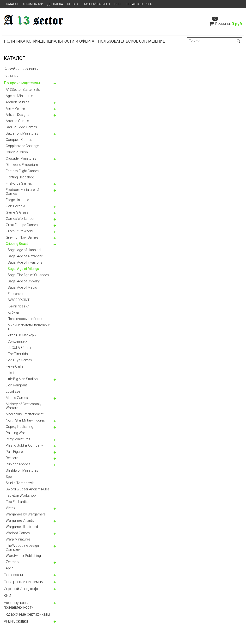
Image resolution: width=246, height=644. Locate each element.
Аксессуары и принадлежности (19, 605)
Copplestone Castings (22, 146)
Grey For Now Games (22, 237)
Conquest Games (19, 140)
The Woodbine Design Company (22, 547)
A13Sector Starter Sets (23, 90)
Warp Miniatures (18, 539)
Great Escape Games (22, 225)
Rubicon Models (18, 464)
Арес (10, 568)
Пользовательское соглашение (131, 41)
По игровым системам (24, 582)
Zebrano (12, 562)
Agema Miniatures (19, 96)
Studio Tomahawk (20, 483)
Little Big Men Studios (22, 379)
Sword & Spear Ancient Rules (28, 489)
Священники (18, 341)
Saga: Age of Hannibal (24, 250)
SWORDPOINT (19, 300)
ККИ (7, 596)
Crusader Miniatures (21, 158)
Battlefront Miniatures (22, 133)
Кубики (13, 312)
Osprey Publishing (19, 427)
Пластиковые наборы (25, 319)
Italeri (10, 373)
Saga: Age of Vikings (23, 269)
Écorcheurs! (17, 294)
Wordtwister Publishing (23, 556)
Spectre (12, 477)
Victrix (10, 508)
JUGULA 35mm (19, 348)
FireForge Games (19, 183)
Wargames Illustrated (22, 527)
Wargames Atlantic (20, 520)
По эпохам (13, 575)
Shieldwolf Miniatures (22, 470)
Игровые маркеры (22, 335)
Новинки (11, 76)
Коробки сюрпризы (21, 69)
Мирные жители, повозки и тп (29, 327)
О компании (33, 4)
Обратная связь (139, 4)
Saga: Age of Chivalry (24, 281)
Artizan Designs (18, 115)
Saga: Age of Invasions (25, 262)
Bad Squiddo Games (21, 127)
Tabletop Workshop (21, 495)
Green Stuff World (19, 231)
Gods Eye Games (19, 360)
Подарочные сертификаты (27, 614)
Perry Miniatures (18, 439)
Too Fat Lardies (18, 502)
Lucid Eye (13, 391)
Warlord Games (18, 533)
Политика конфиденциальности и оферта (49, 41)
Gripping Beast (17, 244)
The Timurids (18, 354)
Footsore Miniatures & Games (23, 192)
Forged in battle (17, 200)
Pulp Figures (15, 452)
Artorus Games (17, 121)
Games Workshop (20, 219)
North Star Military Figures (25, 420)
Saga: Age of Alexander (25, 256)
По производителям (22, 83)
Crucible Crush (17, 152)
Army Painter (15, 108)
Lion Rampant (16, 385)
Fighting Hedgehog (20, 177)
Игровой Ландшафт (21, 589)
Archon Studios (18, 102)
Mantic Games (17, 398)
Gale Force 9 (15, 206)
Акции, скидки (16, 621)
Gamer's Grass (17, 212)
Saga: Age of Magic (22, 287)
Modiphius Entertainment (25, 414)
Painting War (15, 433)
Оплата (73, 4)
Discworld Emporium (22, 165)
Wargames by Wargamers (26, 514)
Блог (118, 4)
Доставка (55, 4)
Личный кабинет (96, 4)
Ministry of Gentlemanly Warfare (24, 406)
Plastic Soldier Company (24, 445)
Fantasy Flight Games (22, 171)
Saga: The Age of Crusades (28, 275)
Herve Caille (14, 366)
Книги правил (18, 306)
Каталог (12, 4)
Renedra (12, 458)
